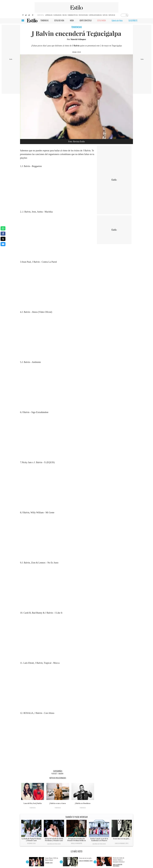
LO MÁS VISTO (77, 851)
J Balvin (60, 774)
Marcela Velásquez (78, 39)
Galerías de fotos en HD (54, 844)
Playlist (54, 774)
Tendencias (33, 808)
